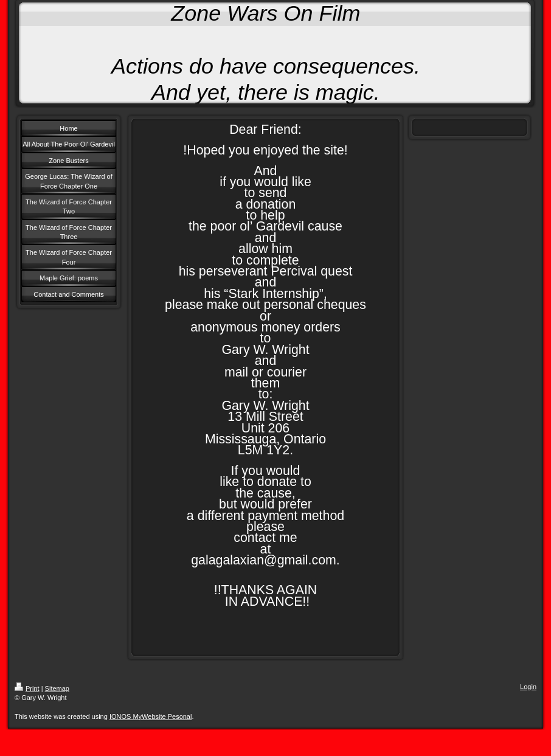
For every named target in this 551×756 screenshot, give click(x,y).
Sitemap (57, 688)
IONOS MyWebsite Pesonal (151, 716)
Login (528, 687)
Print (27, 688)
